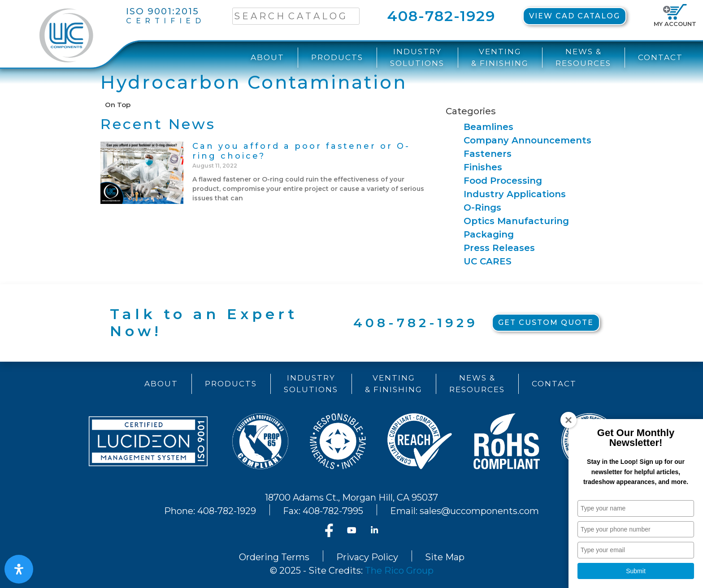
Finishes (483, 167)
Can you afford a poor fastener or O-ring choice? (301, 151)
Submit (636, 571)
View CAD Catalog (575, 16)
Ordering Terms (274, 557)
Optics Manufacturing (516, 221)
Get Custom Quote (546, 322)
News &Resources (583, 57)
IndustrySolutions (417, 57)
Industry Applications (515, 194)
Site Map (445, 557)
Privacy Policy (367, 557)
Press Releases (499, 248)
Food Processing (503, 181)
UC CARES (488, 261)
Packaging (489, 234)
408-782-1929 (441, 16)
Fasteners (488, 154)
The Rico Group (399, 571)
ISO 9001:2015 (165, 16)
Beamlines (488, 127)
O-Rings (482, 208)
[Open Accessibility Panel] (19, 569)
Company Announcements (527, 140)
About (267, 57)
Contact (660, 57)
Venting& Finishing (500, 57)
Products (337, 57)
